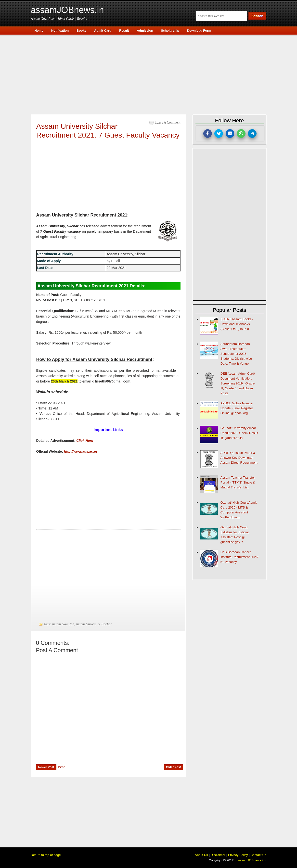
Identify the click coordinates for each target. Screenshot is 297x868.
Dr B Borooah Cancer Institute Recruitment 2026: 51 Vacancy (239, 557)
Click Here (85, 441)
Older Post (174, 767)
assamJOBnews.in (67, 10)
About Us (201, 855)
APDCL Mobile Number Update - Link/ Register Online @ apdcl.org (237, 408)
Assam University (88, 624)
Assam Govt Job (63, 624)
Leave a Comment (168, 122)
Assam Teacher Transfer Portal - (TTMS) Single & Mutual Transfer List (238, 482)
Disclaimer (218, 855)
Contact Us (258, 855)
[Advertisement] (151, 74)
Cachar (107, 624)
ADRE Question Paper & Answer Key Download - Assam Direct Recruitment (239, 458)
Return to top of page (46, 855)
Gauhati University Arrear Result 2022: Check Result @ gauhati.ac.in (239, 433)
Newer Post (46, 767)
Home (61, 767)
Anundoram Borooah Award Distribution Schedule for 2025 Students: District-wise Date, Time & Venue (236, 354)
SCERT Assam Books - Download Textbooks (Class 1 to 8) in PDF (237, 324)
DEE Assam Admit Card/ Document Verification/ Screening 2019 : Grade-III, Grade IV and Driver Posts (238, 383)
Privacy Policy (238, 855)
